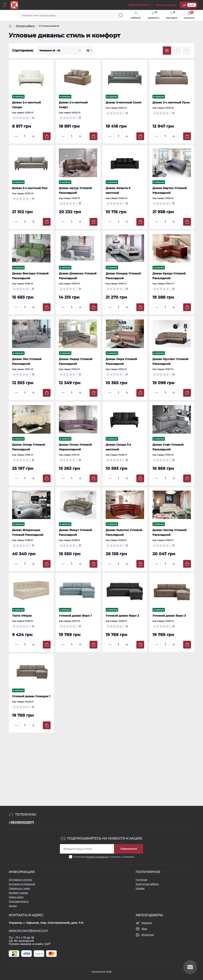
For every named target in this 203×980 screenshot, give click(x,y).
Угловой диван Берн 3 (169, 616)
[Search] (121, 15)
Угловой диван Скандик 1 (31, 696)
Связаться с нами (19, 888)
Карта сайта (16, 897)
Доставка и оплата (20, 880)
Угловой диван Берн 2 (122, 616)
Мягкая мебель (25, 26)
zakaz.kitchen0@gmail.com (28, 930)
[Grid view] (167, 51)
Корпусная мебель (147, 884)
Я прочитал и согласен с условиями (104, 857)
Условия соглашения (97, 857)
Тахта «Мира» (22, 616)
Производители (19, 901)
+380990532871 (21, 822)
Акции (13, 906)
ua (184, 5)
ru (192, 5)
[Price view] (187, 51)
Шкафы (140, 888)
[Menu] (5, 5)
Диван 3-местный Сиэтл (124, 102)
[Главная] (10, 26)
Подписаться (129, 849)
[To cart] (47, 136)
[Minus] (16, 136)
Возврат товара (18, 893)
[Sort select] (59, 51)
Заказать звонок (166, 5)
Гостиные (141, 880)
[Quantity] (25, 136)
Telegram (147, 923)
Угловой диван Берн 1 (75, 616)
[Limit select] (89, 51)
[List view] (177, 51)
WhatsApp (147, 935)
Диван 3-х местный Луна (171, 102)
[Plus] (33, 136)
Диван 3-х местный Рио (30, 188)
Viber (144, 929)
